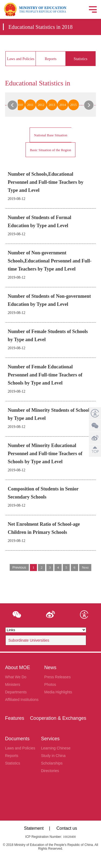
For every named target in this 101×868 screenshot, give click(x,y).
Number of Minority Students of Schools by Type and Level (50, 414)
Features (15, 718)
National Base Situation (50, 135)
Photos (50, 684)
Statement (34, 828)
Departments (16, 692)
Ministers (13, 684)
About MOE (18, 668)
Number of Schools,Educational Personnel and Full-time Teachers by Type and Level (46, 182)
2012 (41, 105)
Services (50, 739)
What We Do (16, 677)
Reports (51, 59)
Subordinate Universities (29, 640)
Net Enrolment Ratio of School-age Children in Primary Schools (44, 528)
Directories (50, 771)
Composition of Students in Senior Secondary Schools (43, 493)
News (50, 668)
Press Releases (57, 677)
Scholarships (52, 763)
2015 (74, 105)
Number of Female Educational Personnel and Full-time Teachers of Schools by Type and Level (45, 375)
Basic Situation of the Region (50, 150)
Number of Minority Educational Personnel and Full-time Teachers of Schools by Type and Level (45, 454)
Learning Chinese (56, 748)
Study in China (53, 756)
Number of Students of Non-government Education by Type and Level (49, 300)
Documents (17, 739)
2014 (63, 105)
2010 (20, 105)
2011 (30, 105)
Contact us (67, 828)
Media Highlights (58, 692)
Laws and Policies (21, 59)
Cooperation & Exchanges (58, 718)
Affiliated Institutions (22, 700)
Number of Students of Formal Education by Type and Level (40, 222)
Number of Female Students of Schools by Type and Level (48, 336)
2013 (52, 105)
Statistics (81, 59)
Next (85, 567)
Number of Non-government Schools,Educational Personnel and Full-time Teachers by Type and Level (50, 261)
